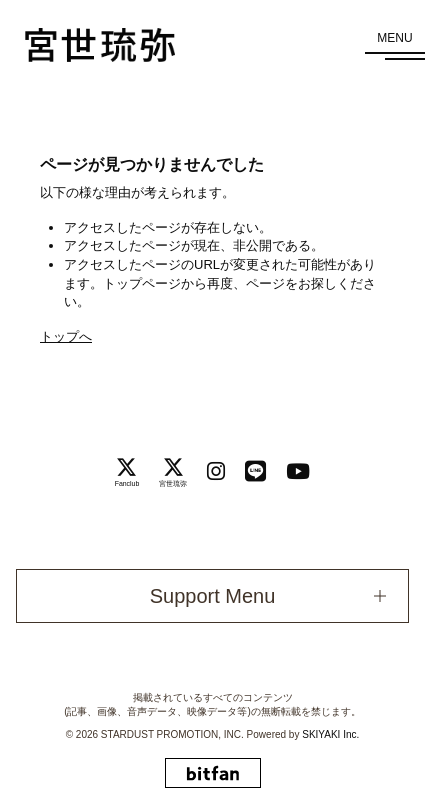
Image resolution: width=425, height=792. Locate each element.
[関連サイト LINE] (255, 471)
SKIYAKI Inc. (330, 734)
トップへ (66, 336)
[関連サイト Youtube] (298, 471)
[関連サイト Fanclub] (127, 472)
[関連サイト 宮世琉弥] (173, 472)
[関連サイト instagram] (216, 471)
